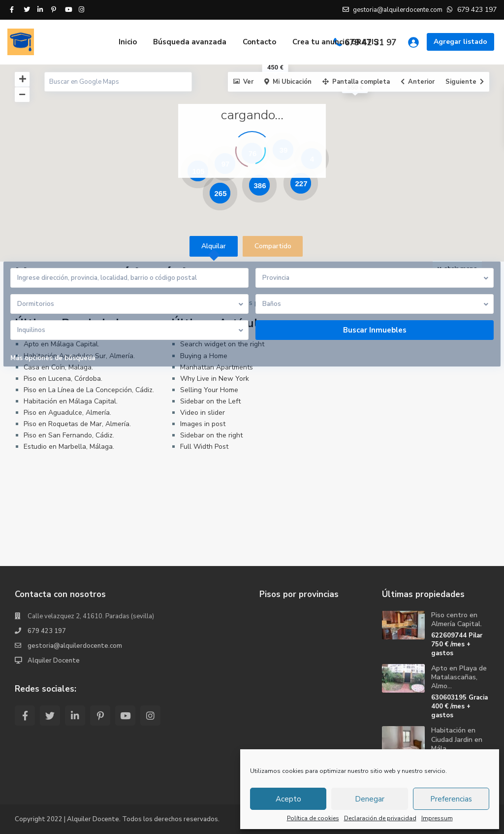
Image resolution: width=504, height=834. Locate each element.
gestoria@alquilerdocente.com (75, 646)
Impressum (437, 818)
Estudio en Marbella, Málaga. (69, 447)
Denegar (370, 799)
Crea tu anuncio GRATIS (335, 42)
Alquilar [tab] (214, 246)
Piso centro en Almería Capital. (457, 619)
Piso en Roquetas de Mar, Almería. (77, 424)
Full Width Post (204, 447)
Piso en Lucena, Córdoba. (63, 379)
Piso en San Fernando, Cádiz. (69, 435)
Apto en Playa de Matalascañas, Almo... (459, 677)
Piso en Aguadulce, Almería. (67, 413)
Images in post (203, 424)
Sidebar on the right (211, 435)
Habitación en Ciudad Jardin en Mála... (457, 739)
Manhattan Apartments (217, 367)
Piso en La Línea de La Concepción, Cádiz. (89, 390)
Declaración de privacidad (380, 818)
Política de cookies (313, 818)
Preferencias (451, 799)
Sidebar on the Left (210, 401)
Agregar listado (460, 42)
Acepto (288, 799)
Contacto (259, 42)
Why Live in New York (215, 379)
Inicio (128, 42)
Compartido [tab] (273, 246)
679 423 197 (47, 631)
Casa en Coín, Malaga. (58, 367)
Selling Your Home (209, 390)
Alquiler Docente (54, 661)
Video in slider (203, 413)
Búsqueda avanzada (190, 42)
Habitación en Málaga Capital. (71, 401)
